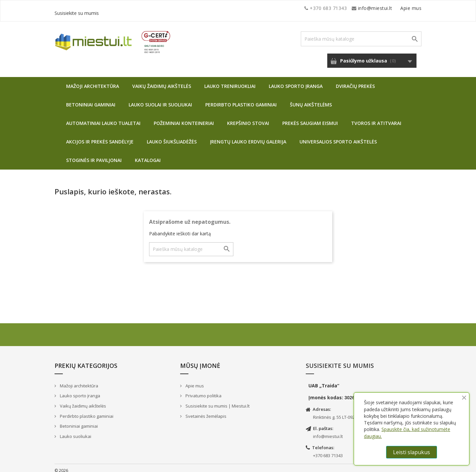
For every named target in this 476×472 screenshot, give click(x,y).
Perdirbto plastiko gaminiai (241, 100)
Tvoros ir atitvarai (376, 118)
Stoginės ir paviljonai (94, 155)
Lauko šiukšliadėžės (172, 137)
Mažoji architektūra (93, 81)
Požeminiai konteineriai (184, 118)
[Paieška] (361, 34)
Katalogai (148, 155)
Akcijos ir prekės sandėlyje (100, 137)
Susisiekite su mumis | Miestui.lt (217, 401)
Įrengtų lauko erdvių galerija (248, 137)
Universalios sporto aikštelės (338, 137)
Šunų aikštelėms (311, 100)
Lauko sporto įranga (296, 81)
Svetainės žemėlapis (205, 411)
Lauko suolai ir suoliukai (160, 100)
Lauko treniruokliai (230, 81)
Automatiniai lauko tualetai (103, 118)
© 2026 (61, 466)
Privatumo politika (203, 391)
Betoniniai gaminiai (91, 100)
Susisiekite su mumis (398, 8)
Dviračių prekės (355, 81)
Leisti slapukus (412, 452)
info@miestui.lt (121, 8)
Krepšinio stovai (248, 118)
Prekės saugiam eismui (310, 118)
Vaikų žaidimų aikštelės (162, 81)
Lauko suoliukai (75, 431)
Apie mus (358, 8)
